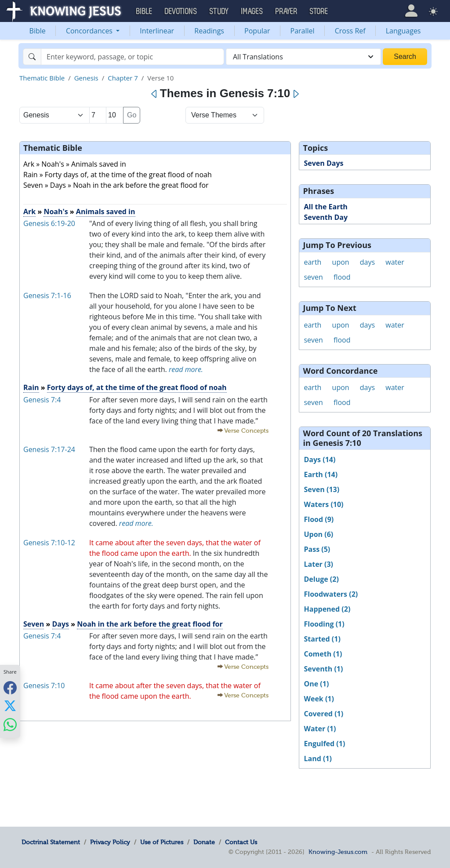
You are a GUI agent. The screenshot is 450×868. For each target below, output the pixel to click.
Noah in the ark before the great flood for (150, 624)
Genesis (86, 78)
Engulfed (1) (324, 744)
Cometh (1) (323, 654)
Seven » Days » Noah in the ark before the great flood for (116, 185)
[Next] (296, 94)
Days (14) (319, 460)
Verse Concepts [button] (246, 431)
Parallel (303, 31)
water (395, 262)
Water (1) (320, 729)
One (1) (316, 684)
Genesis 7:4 (42, 400)
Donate (204, 842)
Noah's (56, 212)
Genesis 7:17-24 (49, 449)
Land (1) (318, 759)
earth (312, 262)
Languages (403, 31)
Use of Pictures (162, 842)
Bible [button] (144, 11)
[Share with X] (10, 706)
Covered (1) (323, 714)
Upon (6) (318, 534)
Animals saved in (106, 212)
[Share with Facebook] (10, 687)
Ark (29, 212)
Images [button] (252, 11)
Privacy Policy (110, 842)
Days (61, 624)
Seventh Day (326, 217)
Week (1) (319, 699)
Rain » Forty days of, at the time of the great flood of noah (118, 175)
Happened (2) (327, 609)
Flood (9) (319, 519)
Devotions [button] (181, 11)
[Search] (132, 57)
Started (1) (322, 639)
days (367, 262)
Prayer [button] (287, 11)
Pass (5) (317, 549)
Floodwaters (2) (331, 594)
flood (342, 277)
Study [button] (219, 11)
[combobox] (303, 57)
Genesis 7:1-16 (47, 295)
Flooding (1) (324, 624)
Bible (38, 31)
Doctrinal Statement (51, 842)
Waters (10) (323, 504)
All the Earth (325, 207)
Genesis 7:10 (44, 686)
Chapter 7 (123, 78)
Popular (257, 31)
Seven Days (323, 163)
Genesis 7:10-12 (49, 543)
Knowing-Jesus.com (338, 852)
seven (313, 277)
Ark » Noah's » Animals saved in (75, 164)
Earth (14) (321, 474)
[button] (411, 11)
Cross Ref (350, 31)
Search (405, 57)
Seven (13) (321, 489)
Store (319, 11)
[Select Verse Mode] (225, 115)
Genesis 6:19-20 (49, 223)
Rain (31, 387)
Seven (34, 624)
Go (132, 115)
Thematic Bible (42, 78)
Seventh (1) (323, 669)
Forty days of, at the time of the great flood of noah (137, 387)
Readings (209, 31)
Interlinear (157, 31)
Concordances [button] (90, 31)
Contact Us (241, 842)
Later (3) (318, 564)
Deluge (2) (321, 579)
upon (341, 262)
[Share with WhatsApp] (10, 724)
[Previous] (154, 94)
